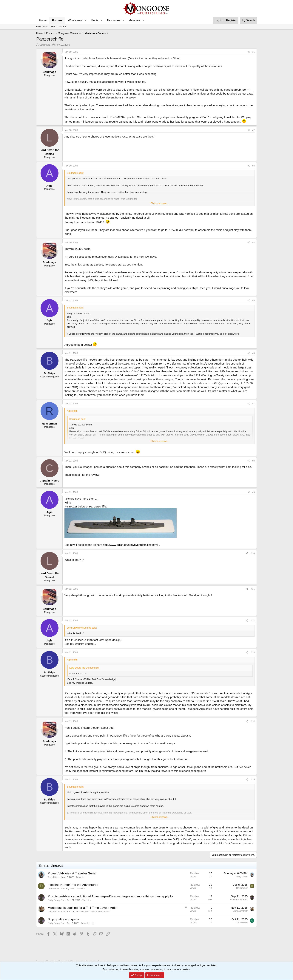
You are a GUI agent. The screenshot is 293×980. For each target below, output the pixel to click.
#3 (253, 166)
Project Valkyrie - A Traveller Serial (72, 873)
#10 (253, 553)
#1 (253, 52)
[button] (85, 20)
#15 (253, 780)
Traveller (80, 877)
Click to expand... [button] (160, 203)
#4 (253, 243)
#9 (253, 492)
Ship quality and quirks (64, 919)
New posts (42, 26)
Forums (57, 20)
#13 (253, 652)
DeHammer (53, 889)
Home (43, 20)
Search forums (59, 26)
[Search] (248, 20)
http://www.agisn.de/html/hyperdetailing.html (130, 545)
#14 (253, 721)
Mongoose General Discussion (95, 912)
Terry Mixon (53, 877)
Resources (114, 20)
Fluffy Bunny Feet (56, 900)
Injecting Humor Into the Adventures (73, 885)
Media (95, 20)
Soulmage (45, 45)
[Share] (249, 52)
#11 (253, 589)
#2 (253, 130)
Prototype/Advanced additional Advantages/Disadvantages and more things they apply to (110, 896)
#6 (253, 353)
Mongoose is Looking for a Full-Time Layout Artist (82, 908)
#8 (253, 461)
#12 (253, 621)
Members (134, 20)
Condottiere (242, 923)
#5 (253, 301)
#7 (253, 404)
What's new (75, 20)
